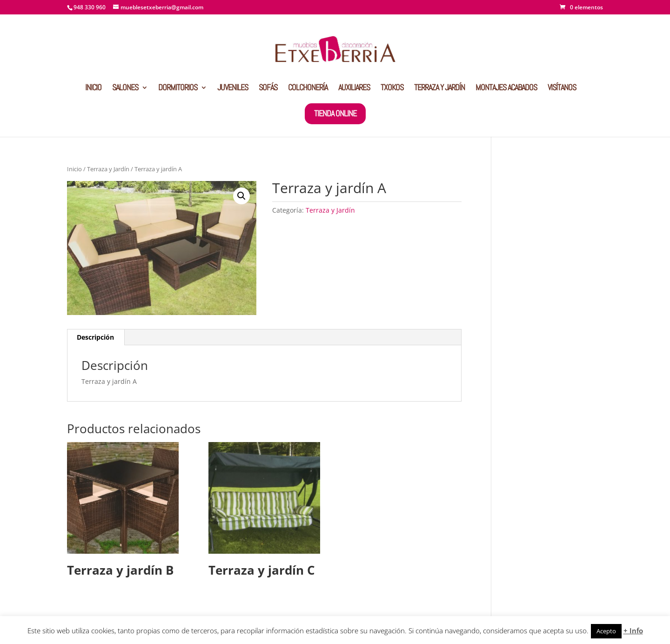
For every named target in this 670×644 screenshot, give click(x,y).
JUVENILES (233, 88)
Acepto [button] (606, 631)
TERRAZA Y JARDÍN (439, 88)
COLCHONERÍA (308, 88)
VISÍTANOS (562, 88)
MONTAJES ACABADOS (506, 88)
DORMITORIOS (178, 88)
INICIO (93, 88)
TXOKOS (392, 88)
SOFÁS (268, 88)
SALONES (125, 88)
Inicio (74, 169)
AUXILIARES (354, 88)
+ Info (633, 631)
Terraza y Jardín (108, 169)
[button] (241, 196)
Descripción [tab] (95, 337)
